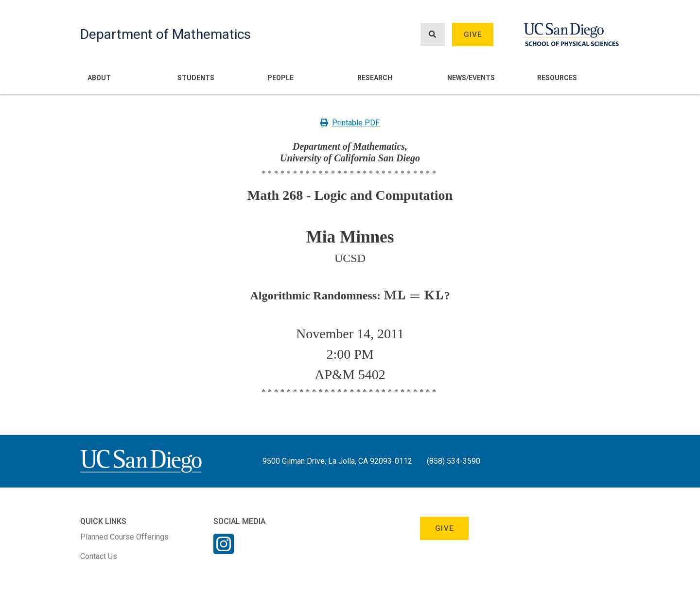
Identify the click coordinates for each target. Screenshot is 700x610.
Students (196, 78)
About (99, 78)
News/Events (471, 78)
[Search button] (433, 35)
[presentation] (414, 296)
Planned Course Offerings (124, 537)
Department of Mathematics (166, 34)
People (280, 78)
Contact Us (99, 556)
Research (375, 78)
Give (473, 35)
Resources (557, 78)
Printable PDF (350, 123)
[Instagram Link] (224, 550)
